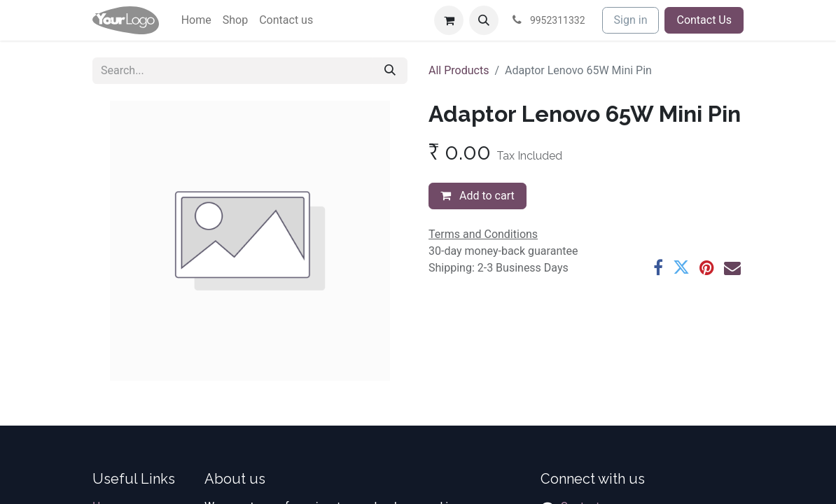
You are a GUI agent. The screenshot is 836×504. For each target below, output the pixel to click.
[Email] (732, 267)
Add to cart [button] (478, 196)
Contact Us (704, 20)
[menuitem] (196, 20)
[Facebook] (658, 267)
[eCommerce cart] (449, 20)
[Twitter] (681, 267)
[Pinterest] (707, 267)
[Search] (390, 71)
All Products (459, 70)
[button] (484, 20)
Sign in (631, 20)
